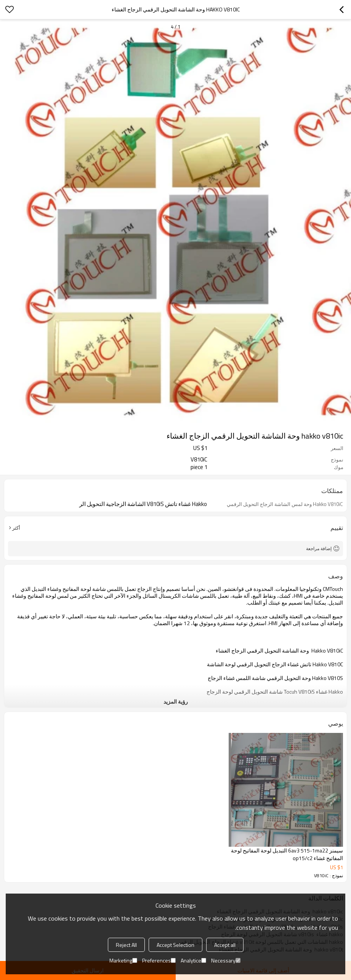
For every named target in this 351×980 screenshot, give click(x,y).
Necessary (226, 960)
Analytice (193, 960)
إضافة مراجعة (319, 548)
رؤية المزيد (176, 701)
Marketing (123, 960)
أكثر (16, 528)
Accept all (225, 945)
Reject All (126, 945)
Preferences (159, 960)
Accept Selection (175, 945)
